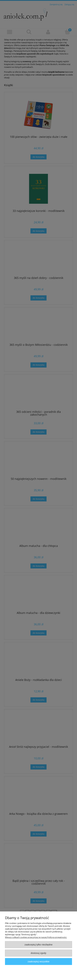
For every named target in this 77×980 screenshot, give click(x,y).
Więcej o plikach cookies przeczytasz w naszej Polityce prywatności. (36, 937)
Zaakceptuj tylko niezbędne (38, 945)
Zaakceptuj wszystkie (38, 961)
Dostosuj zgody (39, 953)
